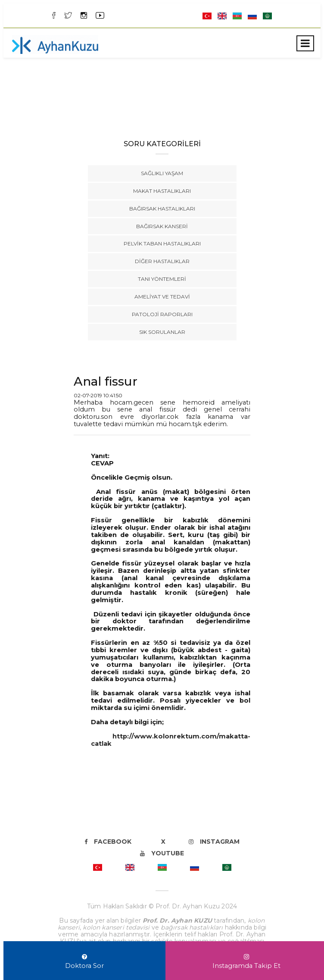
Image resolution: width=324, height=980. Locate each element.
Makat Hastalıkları (162, 191)
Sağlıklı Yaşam (162, 173)
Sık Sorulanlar (162, 332)
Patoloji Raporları (162, 314)
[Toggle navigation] (305, 43)
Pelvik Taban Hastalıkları (162, 243)
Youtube (162, 853)
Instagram (214, 842)
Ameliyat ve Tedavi (162, 297)
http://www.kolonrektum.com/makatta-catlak (171, 740)
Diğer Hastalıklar (162, 261)
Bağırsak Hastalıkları (162, 209)
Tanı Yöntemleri (162, 279)
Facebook (108, 842)
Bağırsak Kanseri (162, 226)
